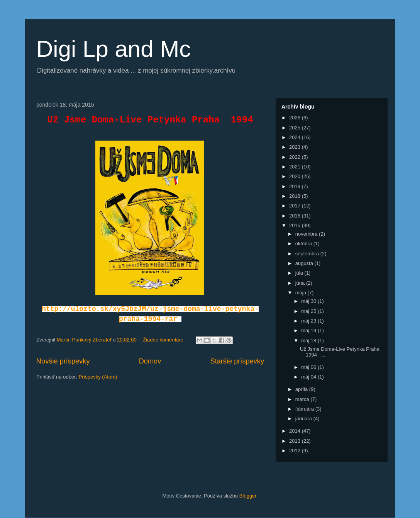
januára (304, 419)
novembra (307, 234)
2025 (296, 128)
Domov (150, 361)
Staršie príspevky (237, 361)
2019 (296, 186)
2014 (296, 431)
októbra (304, 244)
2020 (296, 176)
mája (301, 293)
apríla (302, 389)
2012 (296, 451)
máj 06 (309, 367)
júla (300, 273)
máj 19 (309, 330)
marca (303, 399)
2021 (296, 167)
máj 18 (309, 341)
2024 (296, 137)
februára (305, 409)
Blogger (248, 496)
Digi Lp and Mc (113, 49)
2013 (296, 441)
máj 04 (309, 377)
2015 (296, 225)
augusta (305, 263)
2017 (296, 206)
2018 (296, 196)
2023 (296, 147)
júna (301, 283)
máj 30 (309, 301)
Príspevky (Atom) (98, 377)
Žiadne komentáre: (164, 340)
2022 (296, 157)
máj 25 (309, 311)
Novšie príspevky (63, 361)
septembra (308, 254)
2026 (296, 118)
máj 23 (309, 321)
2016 (296, 216)
